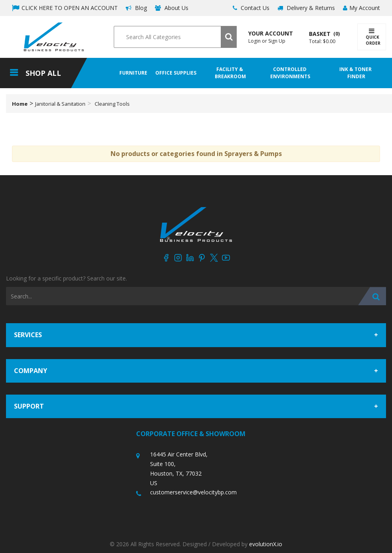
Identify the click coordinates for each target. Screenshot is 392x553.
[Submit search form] (229, 37)
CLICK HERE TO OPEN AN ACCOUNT (65, 8)
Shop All (43, 73)
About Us (172, 8)
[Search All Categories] (175, 37)
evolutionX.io (266, 544)
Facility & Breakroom (230, 73)
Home (20, 104)
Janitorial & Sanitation (60, 104)
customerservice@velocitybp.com (193, 492)
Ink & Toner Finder (356, 73)
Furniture (133, 73)
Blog (136, 8)
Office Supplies (176, 73)
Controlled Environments (290, 73)
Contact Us (251, 8)
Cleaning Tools (112, 104)
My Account (361, 8)
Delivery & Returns (306, 8)
